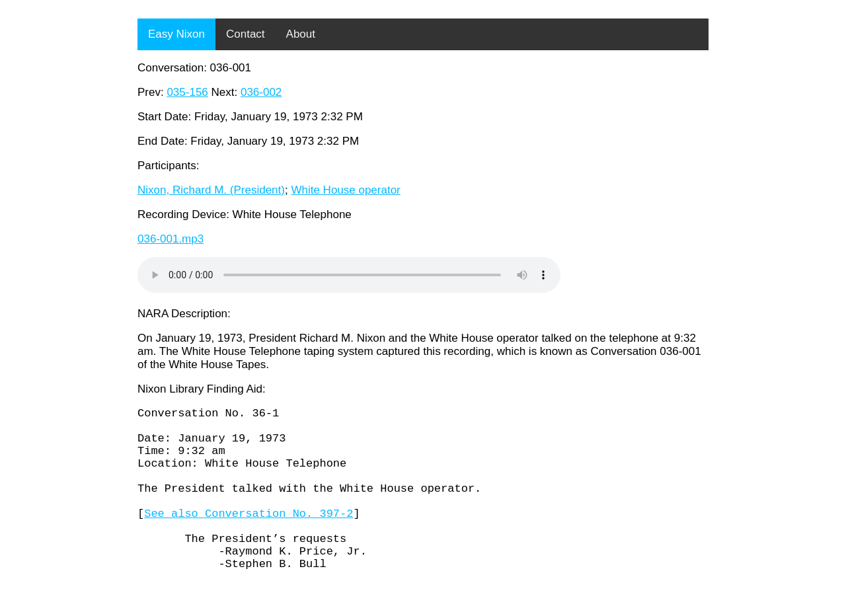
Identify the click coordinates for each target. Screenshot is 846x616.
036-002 (261, 92)
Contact (246, 34)
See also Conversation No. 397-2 (249, 536)
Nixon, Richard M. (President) (211, 190)
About (301, 34)
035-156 (187, 92)
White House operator (345, 190)
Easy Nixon (176, 34)
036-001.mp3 (171, 239)
